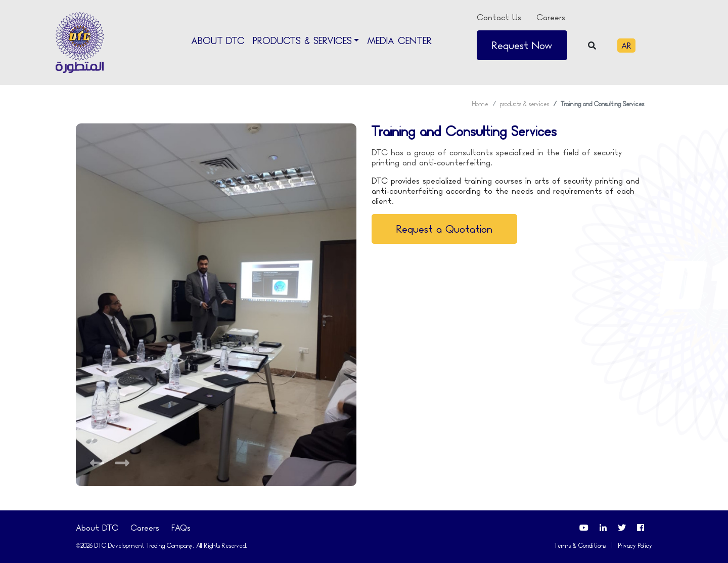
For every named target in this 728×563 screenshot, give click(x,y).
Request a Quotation (444, 229)
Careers (551, 17)
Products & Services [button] (302, 41)
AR (626, 46)
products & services (525, 104)
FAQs (181, 528)
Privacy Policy (635, 546)
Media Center (399, 41)
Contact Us (499, 17)
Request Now (522, 45)
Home (480, 104)
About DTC (218, 41)
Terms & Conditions (580, 546)
